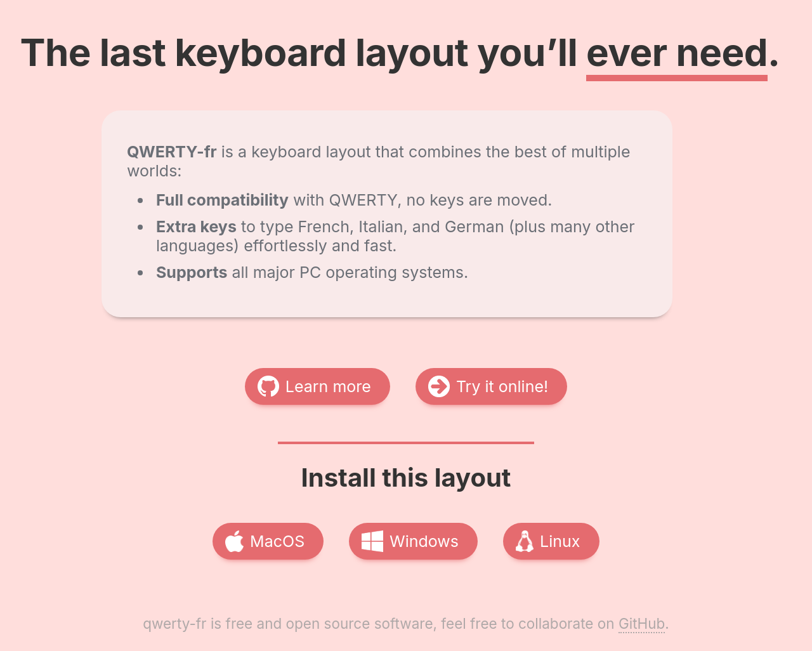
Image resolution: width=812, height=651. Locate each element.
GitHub (642, 623)
